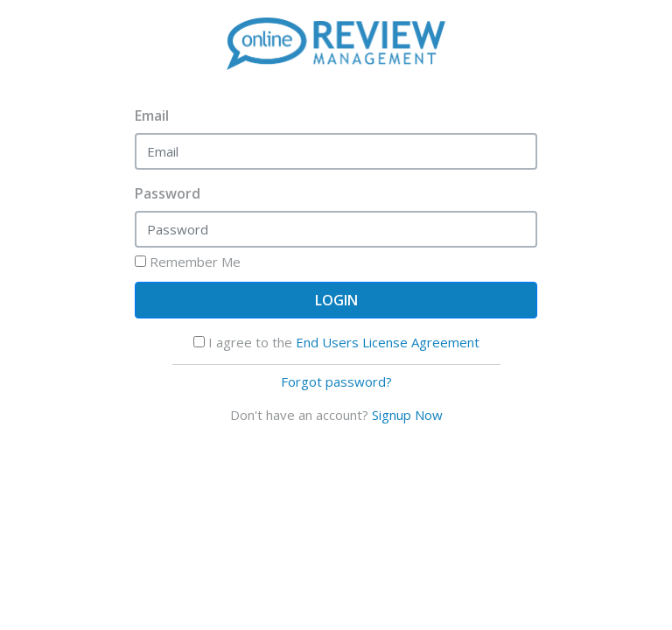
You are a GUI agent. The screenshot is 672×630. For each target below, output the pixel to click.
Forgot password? (336, 381)
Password (168, 193)
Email (152, 115)
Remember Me (188, 262)
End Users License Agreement (388, 342)
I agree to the (336, 342)
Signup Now (407, 415)
